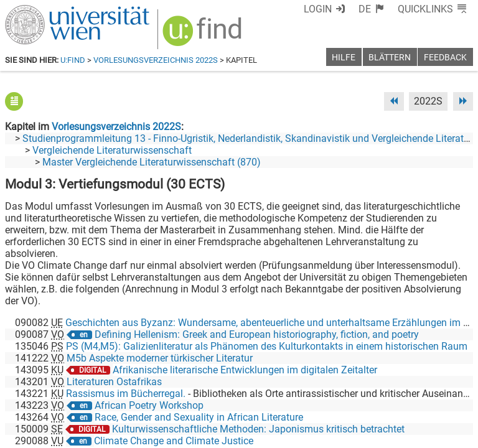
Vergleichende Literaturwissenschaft (112, 150)
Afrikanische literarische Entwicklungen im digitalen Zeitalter (245, 370)
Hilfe (344, 58)
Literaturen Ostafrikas (114, 382)
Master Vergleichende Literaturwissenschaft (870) (152, 162)
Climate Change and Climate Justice (174, 441)
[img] (204, 35)
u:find (73, 60)
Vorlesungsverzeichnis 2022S (156, 60)
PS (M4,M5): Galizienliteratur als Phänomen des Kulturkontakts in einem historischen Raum (267, 346)
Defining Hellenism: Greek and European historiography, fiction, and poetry (257, 334)
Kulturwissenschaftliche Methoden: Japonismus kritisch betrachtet (258, 429)
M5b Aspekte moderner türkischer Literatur (160, 358)
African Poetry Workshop (149, 405)
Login (318, 9)
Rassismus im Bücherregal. (126, 394)
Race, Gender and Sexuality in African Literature (199, 417)
